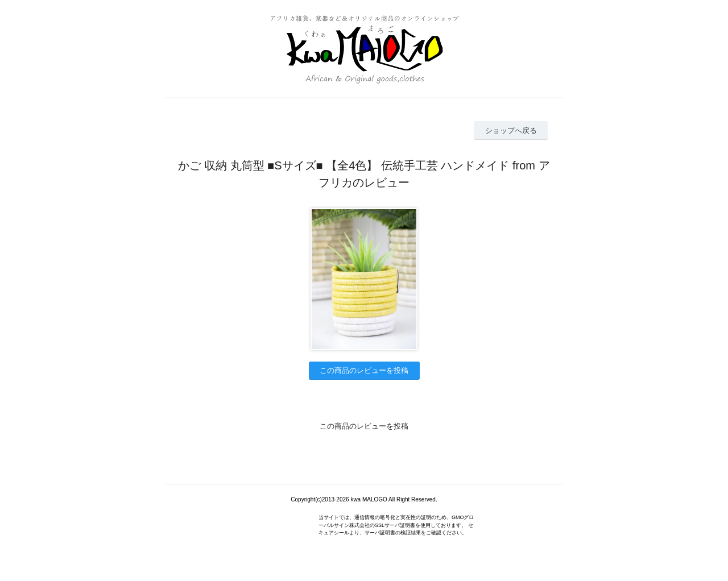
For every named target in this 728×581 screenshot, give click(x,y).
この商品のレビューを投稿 (364, 370)
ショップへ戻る (511, 130)
